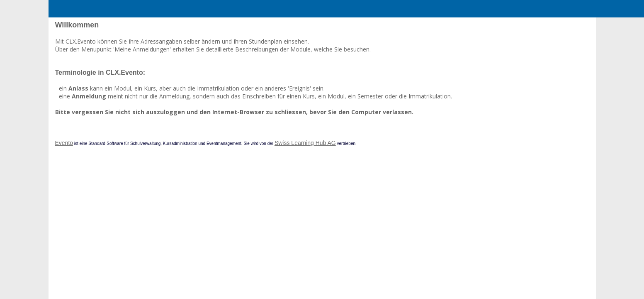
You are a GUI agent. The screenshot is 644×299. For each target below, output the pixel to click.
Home (75, 40)
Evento (185, 180)
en (561, 40)
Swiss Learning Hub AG (426, 180)
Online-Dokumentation (88, 67)
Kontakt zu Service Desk (90, 55)
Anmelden (519, 40)
